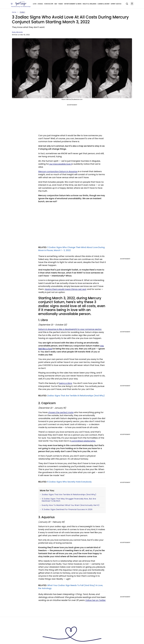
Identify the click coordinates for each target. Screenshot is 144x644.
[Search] (126, 3)
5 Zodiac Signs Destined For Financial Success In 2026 (67, 509)
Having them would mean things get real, (66, 289)
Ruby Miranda (17, 32)
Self (56, 4)
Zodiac (40, 4)
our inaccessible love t (60, 164)
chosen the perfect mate (61, 412)
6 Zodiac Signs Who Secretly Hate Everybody (69, 482)
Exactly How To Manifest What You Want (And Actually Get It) (71, 505)
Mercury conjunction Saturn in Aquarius (58, 171)
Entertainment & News (73, 4)
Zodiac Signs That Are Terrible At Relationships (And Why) (76, 396)
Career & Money (104, 4)
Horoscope (49, 4)
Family (61, 4)
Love (35, 4)
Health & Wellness (89, 4)
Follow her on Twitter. (95, 600)
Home (14, 12)
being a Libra (66, 383)
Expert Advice (116, 4)
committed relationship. (83, 441)
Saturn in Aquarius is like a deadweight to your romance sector (70, 329)
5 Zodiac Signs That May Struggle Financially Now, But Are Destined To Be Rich (69, 500)
